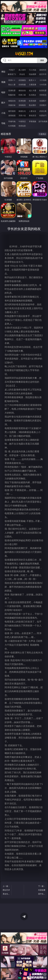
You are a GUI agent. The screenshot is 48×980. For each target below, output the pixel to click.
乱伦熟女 (33, 95)
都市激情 (12, 111)
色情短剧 (22, 126)
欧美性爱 (43, 90)
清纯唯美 (22, 105)
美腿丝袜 (12, 105)
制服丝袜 (12, 95)
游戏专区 (43, 70)
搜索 (42, 60)
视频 (3, 82)
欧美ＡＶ (33, 80)
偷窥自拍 (12, 101)
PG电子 (12, 70)
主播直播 (33, 85)
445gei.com (24, 54)
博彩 (3, 72)
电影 (3, 92)
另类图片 (43, 105)
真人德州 (22, 70)
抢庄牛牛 (43, 74)
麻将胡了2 (12, 74)
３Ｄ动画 (43, 80)
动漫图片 (43, 101)
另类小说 (22, 115)
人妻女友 (33, 111)
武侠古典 (43, 111)
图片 (3, 103)
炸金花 (22, 74)
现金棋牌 (33, 74)
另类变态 (43, 95)
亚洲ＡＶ (12, 80)
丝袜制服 (22, 85)
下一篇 (42, 890)
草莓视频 (33, 121)
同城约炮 (12, 121)
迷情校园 (12, 115)
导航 (3, 123)
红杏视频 (12, 126)
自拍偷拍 (22, 80)
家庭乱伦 (22, 111)
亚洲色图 (22, 101)
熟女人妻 (12, 85)
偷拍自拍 (22, 90)
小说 (3, 113)
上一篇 (6, 890)
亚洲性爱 (12, 90)
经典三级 (22, 95)
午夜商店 (22, 121)
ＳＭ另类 (43, 85)
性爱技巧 (43, 115)
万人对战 (33, 70)
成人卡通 (33, 90)
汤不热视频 (43, 121)
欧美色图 (33, 101)
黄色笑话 (33, 115)
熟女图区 (33, 105)
